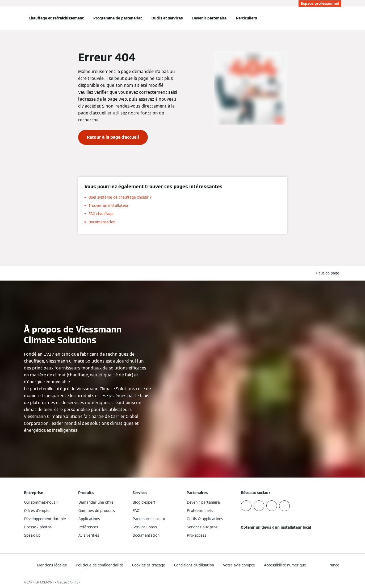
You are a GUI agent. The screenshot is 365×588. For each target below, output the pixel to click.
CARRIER (74, 582)
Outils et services (167, 18)
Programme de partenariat (118, 18)
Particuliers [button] (246, 18)
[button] (329, 273)
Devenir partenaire (209, 18)
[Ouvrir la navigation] (6, 18)
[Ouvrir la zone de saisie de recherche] (339, 18)
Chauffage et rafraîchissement (56, 18)
